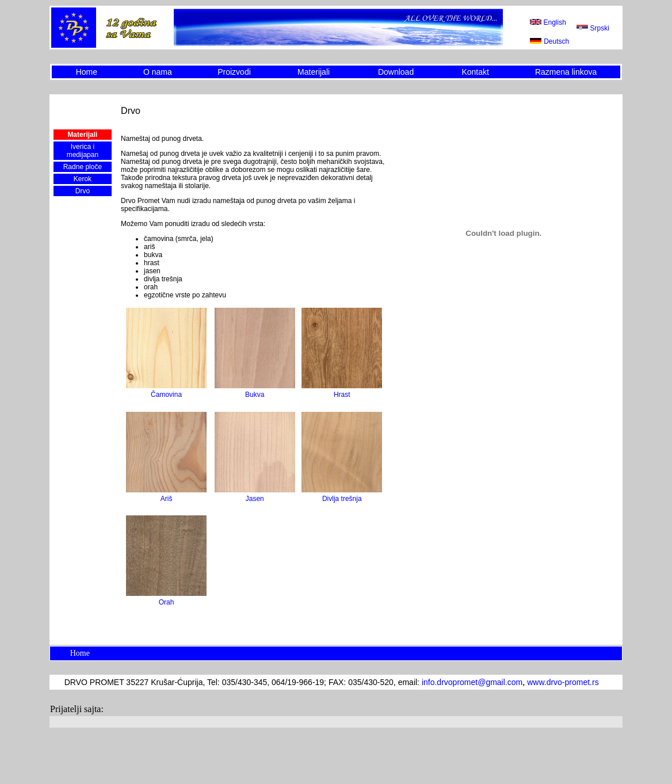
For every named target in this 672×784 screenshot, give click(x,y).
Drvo (83, 191)
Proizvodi (234, 72)
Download (396, 72)
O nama (158, 72)
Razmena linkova (566, 72)
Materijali (314, 72)
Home (87, 72)
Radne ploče (83, 167)
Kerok (83, 179)
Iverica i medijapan (83, 151)
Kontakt (475, 72)
